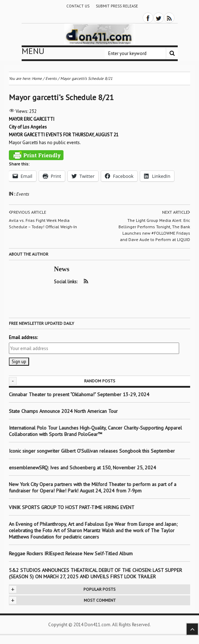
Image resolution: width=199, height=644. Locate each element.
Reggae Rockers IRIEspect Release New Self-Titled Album (71, 553)
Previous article (27, 212)
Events (22, 194)
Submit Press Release (117, 6)
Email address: (23, 337)
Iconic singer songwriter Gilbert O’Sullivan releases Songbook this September (92, 451)
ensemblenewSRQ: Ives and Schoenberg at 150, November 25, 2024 (82, 468)
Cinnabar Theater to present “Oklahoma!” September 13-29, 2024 (79, 394)
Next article (176, 212)
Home (37, 78)
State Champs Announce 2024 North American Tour (63, 411)
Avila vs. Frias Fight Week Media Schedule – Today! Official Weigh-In (43, 223)
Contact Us (78, 6)
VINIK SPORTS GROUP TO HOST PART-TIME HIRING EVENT (72, 507)
